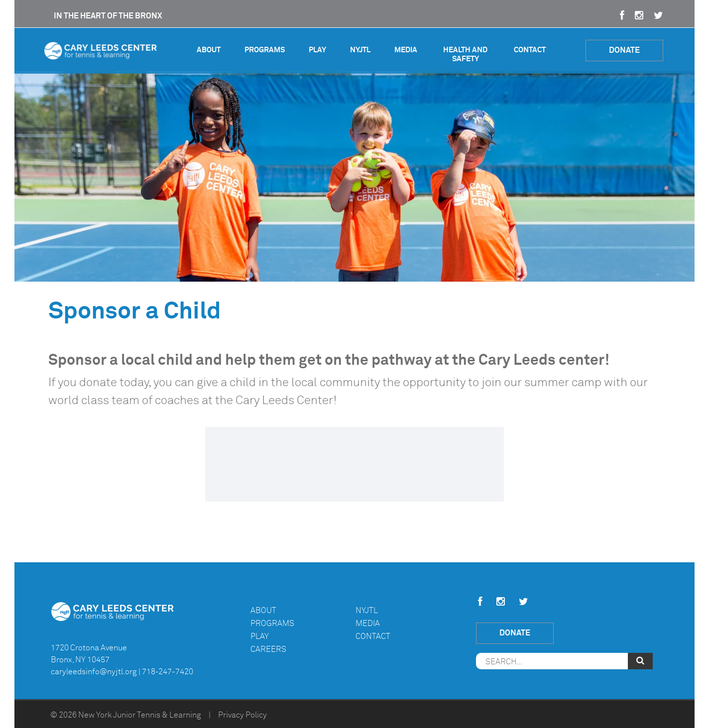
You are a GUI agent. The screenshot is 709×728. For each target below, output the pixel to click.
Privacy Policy (242, 715)
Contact (530, 50)
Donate (624, 50)
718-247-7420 (168, 672)
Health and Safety (465, 54)
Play (317, 50)
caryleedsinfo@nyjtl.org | (96, 672)
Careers (268, 649)
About (209, 50)
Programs (265, 50)
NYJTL (360, 50)
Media (406, 50)
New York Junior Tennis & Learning (140, 715)
